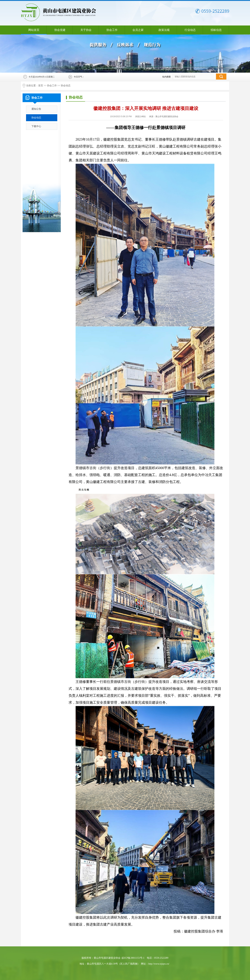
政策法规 (164, 30)
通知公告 (36, 109)
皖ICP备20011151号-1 (133, 958)
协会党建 (60, 30)
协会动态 (66, 86)
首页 (41, 86)
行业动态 (190, 30)
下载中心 (36, 126)
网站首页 (34, 30)
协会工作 (112, 30)
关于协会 (86, 30)
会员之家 (138, 30)
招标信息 (216, 30)
